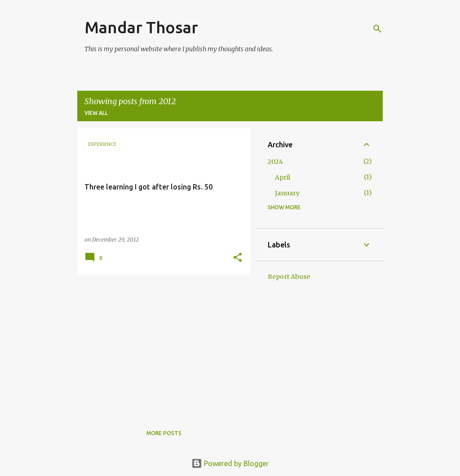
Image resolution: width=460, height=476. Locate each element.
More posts (164, 433)
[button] (238, 258)
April (283, 177)
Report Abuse (289, 277)
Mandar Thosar (141, 27)
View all (96, 113)
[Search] (377, 29)
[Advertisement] (160, 344)
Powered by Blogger (230, 463)
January (287, 193)
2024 (275, 162)
